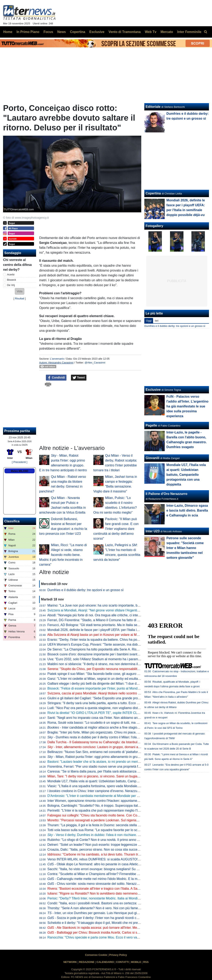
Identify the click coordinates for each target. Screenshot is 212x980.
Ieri (157, 321)
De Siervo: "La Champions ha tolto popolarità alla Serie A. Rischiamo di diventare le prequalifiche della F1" (124, 649)
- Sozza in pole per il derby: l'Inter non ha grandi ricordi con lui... (97, 918)
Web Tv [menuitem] (151, 32)
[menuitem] (205, 32)
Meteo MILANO (19, 471)
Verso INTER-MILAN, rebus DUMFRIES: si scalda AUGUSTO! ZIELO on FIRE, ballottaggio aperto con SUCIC (127, 859)
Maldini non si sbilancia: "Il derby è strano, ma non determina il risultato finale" (104, 664)
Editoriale (153, 107)
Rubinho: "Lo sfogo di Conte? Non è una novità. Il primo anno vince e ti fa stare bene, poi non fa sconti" (122, 840)
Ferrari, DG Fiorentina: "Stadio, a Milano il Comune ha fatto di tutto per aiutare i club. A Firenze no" (119, 620)
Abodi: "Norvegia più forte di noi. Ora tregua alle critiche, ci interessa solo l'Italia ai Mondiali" (113, 615)
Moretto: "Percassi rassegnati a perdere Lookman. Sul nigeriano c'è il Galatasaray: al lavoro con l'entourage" (126, 820)
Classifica (12, 521)
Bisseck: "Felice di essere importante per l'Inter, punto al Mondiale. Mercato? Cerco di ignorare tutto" (120, 688)
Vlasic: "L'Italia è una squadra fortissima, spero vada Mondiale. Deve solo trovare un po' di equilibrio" (120, 786)
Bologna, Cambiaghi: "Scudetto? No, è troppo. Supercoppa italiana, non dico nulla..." (109, 806)
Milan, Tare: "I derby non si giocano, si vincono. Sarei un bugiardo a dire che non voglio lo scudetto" (119, 776)
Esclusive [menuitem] (97, 32)
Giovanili (152, 458)
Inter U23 (152, 531)
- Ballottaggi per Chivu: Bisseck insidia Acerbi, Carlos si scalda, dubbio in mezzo (109, 933)
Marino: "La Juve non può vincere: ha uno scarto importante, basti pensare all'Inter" (108, 605)
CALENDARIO (105, 962)
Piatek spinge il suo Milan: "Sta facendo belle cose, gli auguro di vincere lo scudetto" (108, 674)
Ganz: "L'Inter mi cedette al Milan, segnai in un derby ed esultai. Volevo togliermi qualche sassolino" (119, 679)
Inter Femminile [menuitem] (189, 32)
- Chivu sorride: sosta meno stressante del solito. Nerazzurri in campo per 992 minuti (112, 884)
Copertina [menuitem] (78, 32)
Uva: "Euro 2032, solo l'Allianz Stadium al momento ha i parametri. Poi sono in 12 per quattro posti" (119, 659)
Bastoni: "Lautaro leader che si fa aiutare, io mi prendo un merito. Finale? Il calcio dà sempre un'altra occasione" (128, 762)
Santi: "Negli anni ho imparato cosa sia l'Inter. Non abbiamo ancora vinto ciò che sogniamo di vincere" (121, 718)
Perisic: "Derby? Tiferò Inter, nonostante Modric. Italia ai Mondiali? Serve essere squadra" (112, 898)
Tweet (79, 378)
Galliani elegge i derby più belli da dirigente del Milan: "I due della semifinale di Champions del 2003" (120, 684)
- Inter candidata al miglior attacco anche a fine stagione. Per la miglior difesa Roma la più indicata (125, 727)
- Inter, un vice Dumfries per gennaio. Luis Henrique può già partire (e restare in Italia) (112, 913)
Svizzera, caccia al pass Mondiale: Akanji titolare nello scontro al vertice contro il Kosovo (111, 693)
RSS (146, 962)
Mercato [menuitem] (167, 32)
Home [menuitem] (8, 32)
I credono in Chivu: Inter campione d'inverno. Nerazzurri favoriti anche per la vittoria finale (118, 791)
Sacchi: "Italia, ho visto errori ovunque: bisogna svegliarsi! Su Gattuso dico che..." (106, 869)
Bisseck (12, 280)
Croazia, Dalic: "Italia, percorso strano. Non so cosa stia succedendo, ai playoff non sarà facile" (116, 850)
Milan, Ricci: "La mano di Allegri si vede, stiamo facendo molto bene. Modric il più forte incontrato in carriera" (63, 555)
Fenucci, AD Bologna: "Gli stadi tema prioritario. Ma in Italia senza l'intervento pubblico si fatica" (116, 625)
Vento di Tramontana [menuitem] (125, 32)
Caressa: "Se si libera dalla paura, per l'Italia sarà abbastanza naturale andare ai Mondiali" (113, 771)
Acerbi (11, 274)
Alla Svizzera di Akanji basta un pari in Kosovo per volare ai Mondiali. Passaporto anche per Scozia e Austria (126, 635)
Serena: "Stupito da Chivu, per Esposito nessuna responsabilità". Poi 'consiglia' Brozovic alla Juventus (121, 669)
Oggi (149, 321)
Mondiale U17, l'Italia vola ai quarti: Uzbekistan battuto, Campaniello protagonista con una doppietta (120, 781)
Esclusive (153, 390)
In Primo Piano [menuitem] (28, 32)
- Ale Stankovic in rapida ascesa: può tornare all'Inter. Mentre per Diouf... (104, 928)
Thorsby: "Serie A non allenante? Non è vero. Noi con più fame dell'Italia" (100, 908)
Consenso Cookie (96, 955)
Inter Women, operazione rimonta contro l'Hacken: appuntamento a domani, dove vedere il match (118, 801)
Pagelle (151, 425)
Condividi (56, 378)
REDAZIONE (87, 962)
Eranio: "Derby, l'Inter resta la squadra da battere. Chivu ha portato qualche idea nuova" (111, 640)
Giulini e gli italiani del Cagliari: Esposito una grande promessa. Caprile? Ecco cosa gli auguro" (121, 698)
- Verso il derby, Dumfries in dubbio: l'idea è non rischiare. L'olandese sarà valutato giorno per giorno (123, 835)
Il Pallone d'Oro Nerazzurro (166, 494)
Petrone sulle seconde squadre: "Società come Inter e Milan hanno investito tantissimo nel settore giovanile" (185, 548)
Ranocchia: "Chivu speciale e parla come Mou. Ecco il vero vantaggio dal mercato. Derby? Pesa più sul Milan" (127, 937)
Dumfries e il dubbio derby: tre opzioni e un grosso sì (86, 590)
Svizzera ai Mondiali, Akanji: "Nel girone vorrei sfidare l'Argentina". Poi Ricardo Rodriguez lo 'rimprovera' (123, 610)
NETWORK (70, 962)
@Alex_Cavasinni (95, 363)
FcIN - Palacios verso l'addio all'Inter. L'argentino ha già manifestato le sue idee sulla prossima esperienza (187, 406)
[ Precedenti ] (19, 462)
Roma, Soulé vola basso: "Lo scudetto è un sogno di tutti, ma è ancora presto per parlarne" (113, 723)
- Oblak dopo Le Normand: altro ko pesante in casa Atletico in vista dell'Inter (106, 864)
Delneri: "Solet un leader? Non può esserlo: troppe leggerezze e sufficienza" (102, 845)
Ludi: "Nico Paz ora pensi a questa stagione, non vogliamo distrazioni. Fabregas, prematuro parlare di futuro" (126, 708)
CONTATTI (122, 962)
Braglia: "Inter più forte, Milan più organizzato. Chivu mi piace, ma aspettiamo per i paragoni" (114, 732)
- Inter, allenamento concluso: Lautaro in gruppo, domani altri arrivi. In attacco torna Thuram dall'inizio (124, 747)
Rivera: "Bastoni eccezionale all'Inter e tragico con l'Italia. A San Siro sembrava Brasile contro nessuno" (122, 889)
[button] (20, 291)
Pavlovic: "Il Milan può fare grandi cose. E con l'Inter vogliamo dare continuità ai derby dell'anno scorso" (116, 529)
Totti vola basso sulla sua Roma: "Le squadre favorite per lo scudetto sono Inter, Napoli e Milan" (116, 830)
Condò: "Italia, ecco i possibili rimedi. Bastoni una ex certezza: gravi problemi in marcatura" (113, 903)
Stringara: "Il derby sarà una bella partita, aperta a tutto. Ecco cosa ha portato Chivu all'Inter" (114, 703)
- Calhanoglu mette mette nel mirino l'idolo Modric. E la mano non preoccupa (106, 879)
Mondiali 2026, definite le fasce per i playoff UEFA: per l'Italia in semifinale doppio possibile (119, 630)
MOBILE (136, 962)
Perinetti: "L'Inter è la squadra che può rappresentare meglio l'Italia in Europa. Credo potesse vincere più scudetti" (130, 810)
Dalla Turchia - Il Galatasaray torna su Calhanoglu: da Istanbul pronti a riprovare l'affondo (112, 742)
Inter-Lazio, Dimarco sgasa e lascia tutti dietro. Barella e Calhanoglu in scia (187, 510)
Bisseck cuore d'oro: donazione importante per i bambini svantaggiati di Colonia (105, 654)
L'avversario (57, 359)
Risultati (20, 298)
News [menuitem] (62, 32)
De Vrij (11, 285)
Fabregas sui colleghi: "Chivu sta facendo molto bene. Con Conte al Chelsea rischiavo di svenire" (118, 815)
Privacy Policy (118, 955)
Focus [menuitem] (48, 32)
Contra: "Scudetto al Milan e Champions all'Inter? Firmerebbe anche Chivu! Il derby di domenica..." (119, 874)
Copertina (153, 193)
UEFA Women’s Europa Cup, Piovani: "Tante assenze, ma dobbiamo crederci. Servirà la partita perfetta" (123, 644)
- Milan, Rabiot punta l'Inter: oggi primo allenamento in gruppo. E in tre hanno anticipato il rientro (120, 757)
